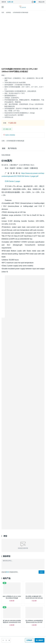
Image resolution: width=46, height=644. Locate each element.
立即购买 (29, 640)
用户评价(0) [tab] (12, 148)
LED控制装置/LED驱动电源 (15, 141)
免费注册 (10, 2)
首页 (3, 12)
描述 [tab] (4, 148)
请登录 (4, 2)
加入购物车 (40, 640)
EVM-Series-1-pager (13, 181)
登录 (7, 572)
